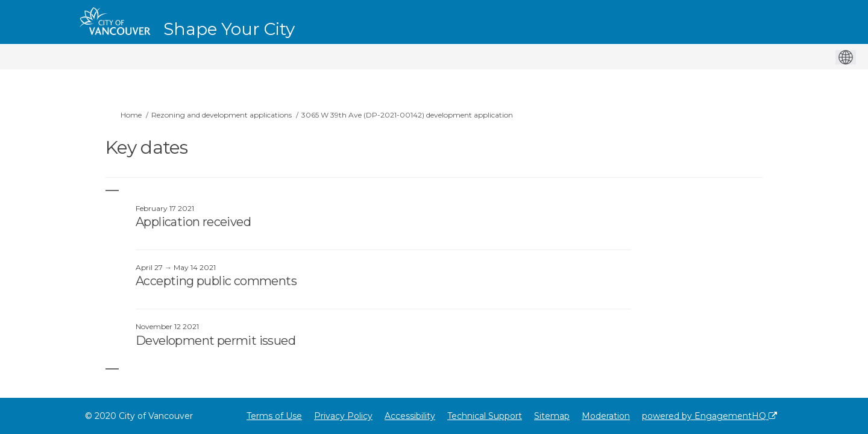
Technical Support (485, 416)
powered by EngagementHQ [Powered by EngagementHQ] (709, 416)
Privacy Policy (343, 416)
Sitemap (552, 416)
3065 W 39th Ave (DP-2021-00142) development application (407, 115)
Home (131, 115)
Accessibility (410, 416)
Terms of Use (274, 416)
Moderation (606, 416)
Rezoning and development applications (222, 115)
